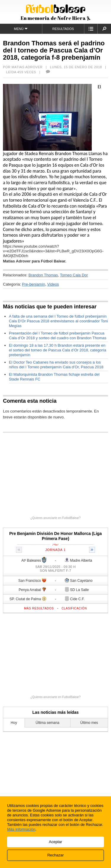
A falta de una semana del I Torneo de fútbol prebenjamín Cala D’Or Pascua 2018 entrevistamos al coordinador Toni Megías (58, 321)
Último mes (89, 723)
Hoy (14, 723)
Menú (21, 29)
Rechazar (56, 855)
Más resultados (39, 608)
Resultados (63, 29)
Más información (21, 829)
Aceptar (55, 842)
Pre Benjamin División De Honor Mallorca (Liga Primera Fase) (55, 536)
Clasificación (74, 608)
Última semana (47, 723)
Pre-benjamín (33, 284)
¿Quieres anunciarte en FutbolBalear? (56, 518)
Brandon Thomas (43, 275)
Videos (53, 284)
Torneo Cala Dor (74, 275)
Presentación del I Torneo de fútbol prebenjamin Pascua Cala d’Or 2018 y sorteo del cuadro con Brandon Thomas (58, 336)
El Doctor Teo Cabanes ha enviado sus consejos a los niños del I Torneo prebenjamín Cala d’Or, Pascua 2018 (56, 365)
